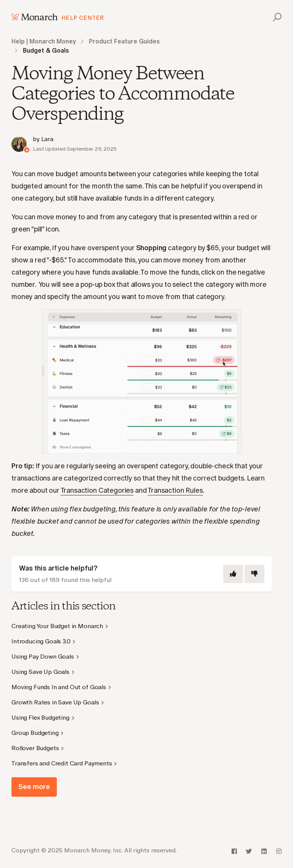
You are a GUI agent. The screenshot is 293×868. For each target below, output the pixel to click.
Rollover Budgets (35, 748)
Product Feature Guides (124, 41)
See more (34, 787)
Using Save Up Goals (40, 672)
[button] (276, 17)
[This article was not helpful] (254, 574)
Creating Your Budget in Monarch (57, 626)
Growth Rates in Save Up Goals (55, 702)
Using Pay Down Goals (43, 657)
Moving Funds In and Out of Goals (59, 687)
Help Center (83, 18)
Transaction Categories (97, 490)
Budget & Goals (46, 51)
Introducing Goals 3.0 (41, 641)
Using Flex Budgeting (40, 718)
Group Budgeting (35, 733)
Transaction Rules (175, 490)
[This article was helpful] (233, 574)
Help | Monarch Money (44, 41)
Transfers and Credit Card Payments (62, 763)
